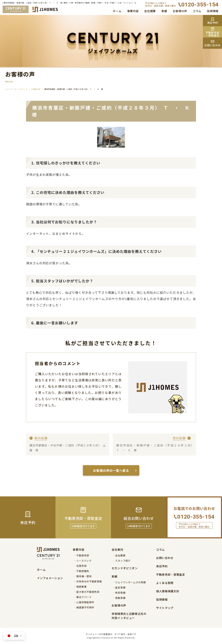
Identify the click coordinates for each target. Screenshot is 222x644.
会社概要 (150, 11)
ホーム (117, 11)
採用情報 (213, 11)
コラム (197, 11)
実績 (164, 11)
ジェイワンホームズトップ (16, 89)
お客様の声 (180, 11)
